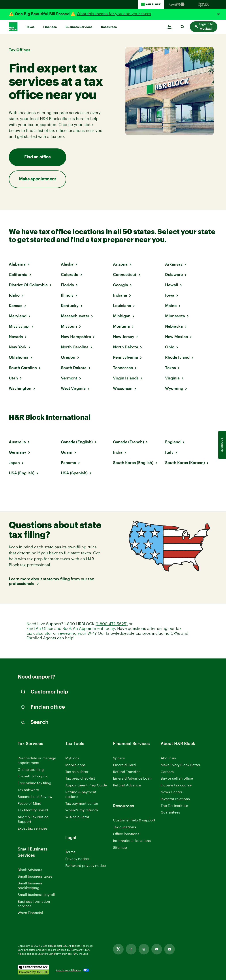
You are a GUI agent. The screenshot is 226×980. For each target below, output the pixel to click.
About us (168, 758)
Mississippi (19, 326)
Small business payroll (36, 895)
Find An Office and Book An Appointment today (71, 629)
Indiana (120, 295)
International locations (132, 841)
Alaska (67, 264)
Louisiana (122, 306)
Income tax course (176, 785)
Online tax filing (31, 770)
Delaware (174, 275)
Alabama (17, 264)
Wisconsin (123, 388)
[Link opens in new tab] (118, 949)
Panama (69, 463)
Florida (67, 285)
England (173, 442)
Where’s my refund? (82, 810)
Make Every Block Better (181, 765)
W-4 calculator (77, 817)
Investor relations (175, 799)
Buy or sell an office (177, 778)
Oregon (68, 357)
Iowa (170, 295)
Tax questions (124, 827)
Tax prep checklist (80, 778)
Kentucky (70, 306)
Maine (171, 306)
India (118, 452)
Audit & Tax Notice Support (33, 819)
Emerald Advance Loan (132, 778)
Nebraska (174, 326)
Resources (109, 27)
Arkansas (174, 264)
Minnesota (175, 316)
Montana (121, 326)
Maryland (18, 316)
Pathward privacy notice (86, 866)
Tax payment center (82, 804)
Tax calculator (77, 772)
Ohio (170, 347)
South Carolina (23, 368)
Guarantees (170, 812)
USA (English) (22, 473)
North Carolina (75, 347)
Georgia (121, 285)
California (18, 275)
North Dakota (126, 347)
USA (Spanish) (74, 473)
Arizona (120, 264)
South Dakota (74, 368)
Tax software (28, 790)
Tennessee (123, 368)
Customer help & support (134, 821)
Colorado (70, 275)
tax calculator (39, 633)
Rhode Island (177, 357)
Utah (13, 378)
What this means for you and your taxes (114, 14)
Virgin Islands (126, 378)
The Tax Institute (174, 806)
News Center (171, 792)
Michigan (122, 316)
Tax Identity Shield (33, 810)
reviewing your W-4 (76, 633)
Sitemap (120, 848)
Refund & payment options (81, 794)
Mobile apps (75, 765)
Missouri (69, 326)
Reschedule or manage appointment (37, 761)
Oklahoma (19, 357)
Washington (20, 388)
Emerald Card (124, 765)
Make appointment (38, 179)
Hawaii (172, 285)
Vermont (69, 378)
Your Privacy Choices (68, 970)
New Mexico (177, 337)
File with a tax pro (32, 776)
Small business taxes (35, 876)
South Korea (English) (133, 463)
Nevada (16, 337)
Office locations (126, 834)
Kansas (16, 306)
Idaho (14, 295)
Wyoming (174, 388)
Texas (170, 368)
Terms (70, 852)
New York (18, 347)
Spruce (119, 758)
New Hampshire (76, 337)
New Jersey (124, 337)
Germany (18, 452)
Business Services (79, 27)
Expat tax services (33, 829)
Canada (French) (128, 442)
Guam (67, 452)
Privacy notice (77, 859)
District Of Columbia (28, 285)
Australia (17, 442)
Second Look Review (35, 797)
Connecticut (125, 275)
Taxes (30, 27)
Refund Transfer (126, 772)
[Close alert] (218, 14)
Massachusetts (75, 316)
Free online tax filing (34, 783)
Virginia (172, 378)
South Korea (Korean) (185, 463)
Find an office (38, 157)
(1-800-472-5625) (112, 624)
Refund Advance (127, 785)
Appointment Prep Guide (86, 785)
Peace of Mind (29, 804)
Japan (14, 463)
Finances (50, 27)
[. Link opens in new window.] (33, 970)
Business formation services (34, 904)
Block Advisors (30, 870)
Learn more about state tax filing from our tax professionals (51, 581)
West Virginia (73, 388)
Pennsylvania (125, 357)
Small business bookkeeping (30, 886)
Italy (169, 452)
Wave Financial (30, 913)
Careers (167, 772)
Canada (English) (77, 442)
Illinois (67, 295)
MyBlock (72, 758)
